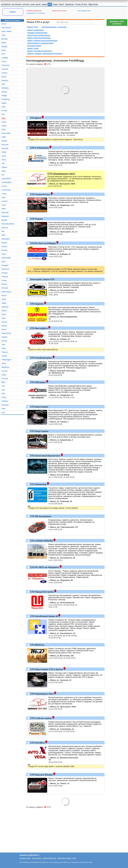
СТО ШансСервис (39, 407)
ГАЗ (3, 386)
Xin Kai (4, 371)
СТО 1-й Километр (39, 148)
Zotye (4, 375)
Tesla (4, 348)
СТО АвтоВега (37, 743)
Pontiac (5, 273)
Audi (3, 35)
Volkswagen (6, 360)
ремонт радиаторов (35, 30)
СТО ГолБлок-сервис (41, 718)
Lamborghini (7, 182)
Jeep (4, 171)
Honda (4, 141)
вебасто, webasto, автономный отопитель (45, 53)
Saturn (4, 311)
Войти (13, 12)
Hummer (5, 145)
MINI (4, 235)
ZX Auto (5, 379)
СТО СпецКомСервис (41, 358)
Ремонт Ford (32, 27)
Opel (4, 262)
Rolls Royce (6, 292)
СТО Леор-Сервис (39, 431)
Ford (3, 118)
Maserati (5, 212)
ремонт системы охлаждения (40, 51)
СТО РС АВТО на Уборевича (44, 567)
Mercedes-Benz (8, 224)
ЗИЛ (3, 394)
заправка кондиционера (37, 33)
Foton (4, 122)
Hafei (4, 137)
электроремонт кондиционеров (40, 43)
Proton (4, 280)
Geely (4, 126)
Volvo (4, 363)
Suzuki (4, 341)
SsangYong (6, 333)
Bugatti (4, 46)
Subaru (4, 337)
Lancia (4, 186)
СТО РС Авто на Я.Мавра (43, 243)
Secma (4, 322)
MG (3, 231)
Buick (4, 50)
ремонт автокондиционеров (39, 38)
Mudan (4, 243)
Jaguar (4, 167)
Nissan (4, 246)
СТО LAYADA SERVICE (41, 541)
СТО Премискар (38, 484)
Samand (5, 307)
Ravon (4, 284)
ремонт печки (33, 48)
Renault (5, 288)
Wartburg (5, 367)
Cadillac (5, 58)
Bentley (5, 39)
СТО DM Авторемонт (40, 516)
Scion (4, 314)
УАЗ (3, 412)
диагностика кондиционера (39, 35)
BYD (3, 54)
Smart (4, 329)
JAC (3, 163)
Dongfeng (6, 99)
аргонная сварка (34, 46)
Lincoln (4, 201)
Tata (3, 345)
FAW (4, 107)
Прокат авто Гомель (59, 11)
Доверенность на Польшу (36, 13)
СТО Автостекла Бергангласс (45, 456)
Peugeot (5, 265)
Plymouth (5, 269)
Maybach (5, 216)
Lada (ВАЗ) (6, 179)
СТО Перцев (36, 219)
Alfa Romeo (6, 28)
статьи (74, 858)
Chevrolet (5, 65)
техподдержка (36, 858)
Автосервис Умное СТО (42, 279)
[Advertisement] (117, 66)
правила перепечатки (49, 858)
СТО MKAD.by (37, 645)
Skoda (4, 326)
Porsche (5, 277)
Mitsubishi (6, 239)
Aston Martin (7, 31)
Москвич (5, 405)
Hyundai (5, 148)
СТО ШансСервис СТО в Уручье (46, 669)
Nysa (4, 254)
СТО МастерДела (39, 328)
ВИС (4, 382)
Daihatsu (5, 88)
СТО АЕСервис (38, 382)
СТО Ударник (37, 304)
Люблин (5, 401)
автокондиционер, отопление (54, 27)
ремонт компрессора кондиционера (42, 40)
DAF (3, 84)
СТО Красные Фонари (41, 775)
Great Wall (6, 133)
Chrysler (5, 69)
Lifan (4, 197)
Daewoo (5, 80)
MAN (4, 209)
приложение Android (64, 858)
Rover (4, 295)
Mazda (4, 220)
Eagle (4, 103)
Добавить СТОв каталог (117, 23)
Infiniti (4, 152)
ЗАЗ (3, 390)
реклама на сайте (25, 858)
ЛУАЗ (4, 397)
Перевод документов (34, 11)
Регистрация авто (84, 11)
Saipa (4, 303)
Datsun (4, 92)
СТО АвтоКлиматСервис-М (44, 616)
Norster (5, 250)
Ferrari (4, 111)
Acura (4, 24)
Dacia (4, 77)
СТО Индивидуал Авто (42, 694)
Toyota (4, 356)
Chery (4, 62)
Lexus (4, 194)
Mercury (5, 228)
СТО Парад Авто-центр (42, 592)
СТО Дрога (35, 118)
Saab (4, 299)
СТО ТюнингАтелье (40, 194)
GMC (4, 129)
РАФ (3, 409)
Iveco (4, 160)
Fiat (3, 114)
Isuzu (4, 156)
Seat (3, 318)
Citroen (4, 73)
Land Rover (6, 190)
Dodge (4, 96)
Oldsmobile (6, 258)
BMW (4, 43)
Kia (3, 175)
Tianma (5, 352)
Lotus (4, 205)
